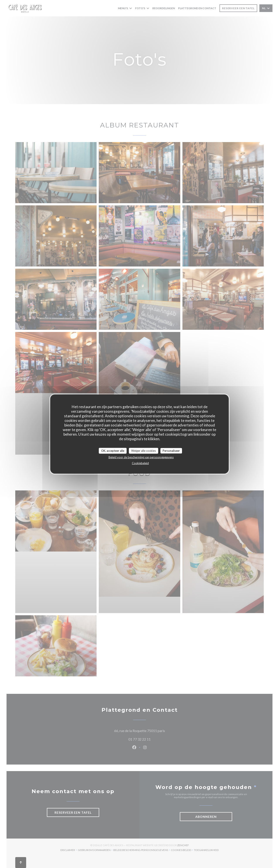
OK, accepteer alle (113, 450)
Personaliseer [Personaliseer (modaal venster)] (171, 450)
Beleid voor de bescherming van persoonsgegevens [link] (141, 457)
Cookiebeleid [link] (140, 463)
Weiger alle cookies (144, 450)
